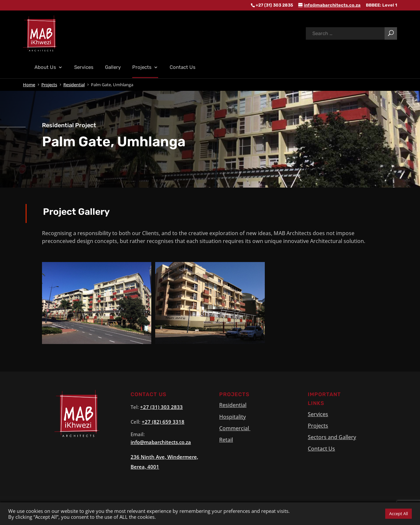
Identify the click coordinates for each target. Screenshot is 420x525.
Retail (226, 451)
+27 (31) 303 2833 (161, 418)
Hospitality (232, 428)
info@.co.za (161, 454)
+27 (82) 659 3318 (163, 433)
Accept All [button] (399, 514)
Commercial (235, 440)
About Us (45, 79)
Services (84, 79)
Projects (142, 79)
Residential (233, 416)
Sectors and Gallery (332, 449)
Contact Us (183, 79)
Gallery (113, 79)
